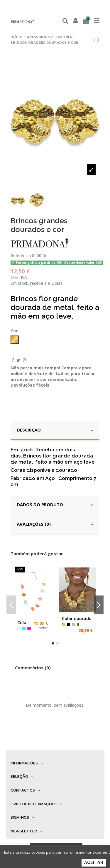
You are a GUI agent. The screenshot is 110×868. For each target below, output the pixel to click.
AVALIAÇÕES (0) (55, 524)
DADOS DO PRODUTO (55, 505)
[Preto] (68, 625)
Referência (21, 255)
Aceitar (94, 862)
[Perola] (19, 629)
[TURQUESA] (24, 629)
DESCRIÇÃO (55, 430)
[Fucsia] (29, 629)
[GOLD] (64, 625)
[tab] (55, 431)
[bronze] (79, 625)
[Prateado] (73, 625)
